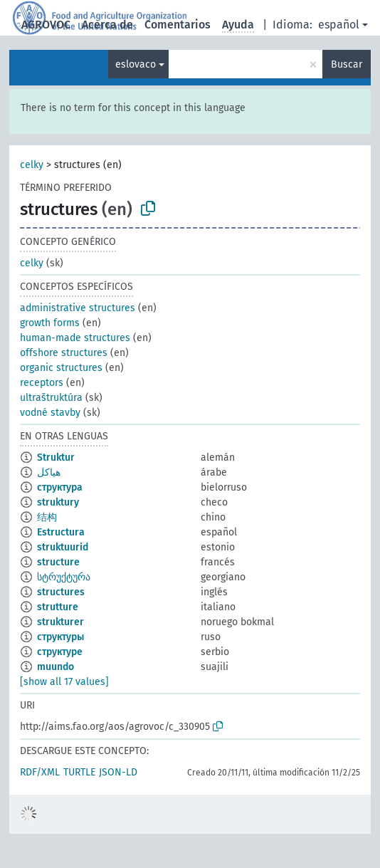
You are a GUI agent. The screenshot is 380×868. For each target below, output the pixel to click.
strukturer (60, 622)
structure (58, 562)
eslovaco (136, 64)
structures (61, 592)
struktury (58, 502)
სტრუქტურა (64, 577)
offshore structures (64, 353)
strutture (58, 607)
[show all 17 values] (64, 682)
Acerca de (107, 25)
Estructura (61, 532)
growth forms (50, 323)
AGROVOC (46, 25)
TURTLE (79, 772)
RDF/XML (40, 772)
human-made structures (75, 338)
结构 (47, 517)
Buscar (347, 64)
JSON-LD (118, 772)
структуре (60, 652)
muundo (56, 667)
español (339, 25)
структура (60, 487)
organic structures (61, 368)
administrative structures (78, 308)
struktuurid (63, 547)
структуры (60, 637)
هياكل (49, 472)
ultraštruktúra (51, 398)
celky (32, 165)
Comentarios (178, 25)
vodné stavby (50, 413)
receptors (42, 383)
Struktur (56, 457)
